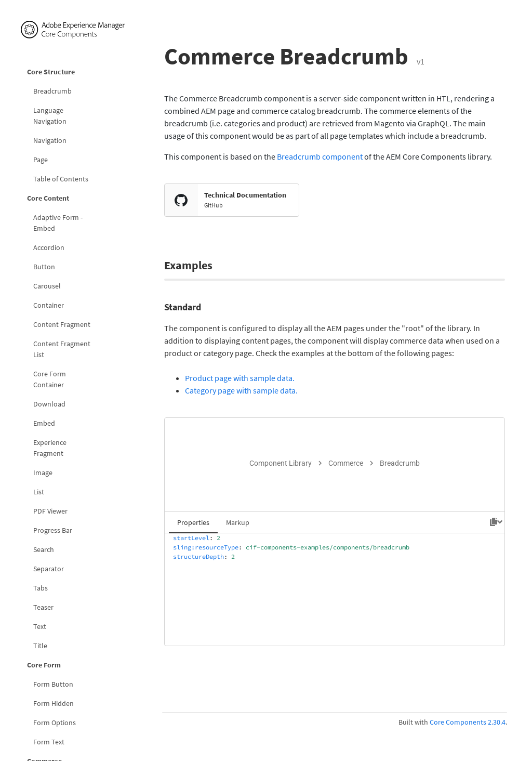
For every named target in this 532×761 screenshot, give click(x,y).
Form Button (53, 684)
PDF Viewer (50, 511)
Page (41, 160)
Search (44, 549)
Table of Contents (61, 179)
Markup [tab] (238, 522)
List (39, 492)
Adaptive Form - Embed (58, 223)
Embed (44, 423)
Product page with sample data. (240, 378)
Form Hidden (54, 703)
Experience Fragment (50, 448)
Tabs (41, 588)
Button (44, 267)
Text (40, 626)
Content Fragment (62, 324)
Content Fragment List (62, 349)
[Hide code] (500, 522)
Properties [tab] (193, 522)
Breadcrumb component (320, 156)
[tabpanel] (335, 589)
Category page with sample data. (241, 390)
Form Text (49, 742)
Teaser (43, 607)
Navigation (50, 140)
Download (49, 404)
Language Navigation (50, 116)
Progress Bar (53, 530)
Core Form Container (50, 379)
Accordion (49, 247)
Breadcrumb (52, 91)
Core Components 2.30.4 (468, 722)
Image (43, 473)
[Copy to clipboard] (494, 522)
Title (40, 646)
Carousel (47, 286)
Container (49, 305)
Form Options (55, 723)
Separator (49, 569)
